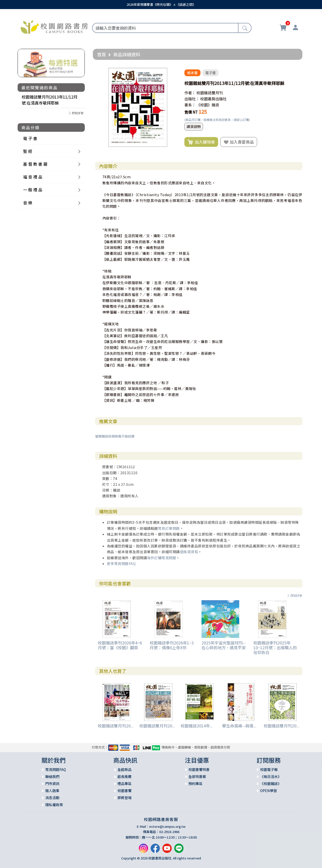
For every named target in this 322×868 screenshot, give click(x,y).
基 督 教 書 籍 (35, 164)
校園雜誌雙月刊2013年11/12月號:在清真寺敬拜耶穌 (50, 100)
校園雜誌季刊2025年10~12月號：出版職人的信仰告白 (275, 647)
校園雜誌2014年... (197, 726)
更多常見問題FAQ (121, 563)
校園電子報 (269, 769)
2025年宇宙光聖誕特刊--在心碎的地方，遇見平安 (224, 645)
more (294, 595)
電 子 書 (30, 138)
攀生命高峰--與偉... (239, 726)
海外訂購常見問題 (162, 558)
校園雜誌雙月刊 (210, 93)
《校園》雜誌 (208, 105)
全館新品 (125, 769)
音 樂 (28, 203)
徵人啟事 (52, 791)
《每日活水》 (271, 776)
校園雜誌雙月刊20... (116, 726)
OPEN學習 (269, 791)
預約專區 (195, 784)
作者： (190, 93)
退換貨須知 (189, 552)
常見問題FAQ (56, 769)
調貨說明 (194, 126)
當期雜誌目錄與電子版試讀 (115, 436)
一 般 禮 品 (33, 190)
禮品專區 (125, 784)
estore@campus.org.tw (167, 826)
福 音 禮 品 (33, 177)
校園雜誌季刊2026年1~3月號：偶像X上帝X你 (172, 645)
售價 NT (191, 112)
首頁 (102, 54)
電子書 (211, 73)
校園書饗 (125, 791)
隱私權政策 (54, 805)
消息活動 (52, 798)
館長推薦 (125, 776)
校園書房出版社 (213, 99)
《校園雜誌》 (271, 784)
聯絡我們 (52, 776)
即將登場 (125, 798)
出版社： (192, 99)
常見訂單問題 (169, 528)
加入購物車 (201, 142)
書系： (190, 105)
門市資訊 (52, 784)
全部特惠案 (197, 776)
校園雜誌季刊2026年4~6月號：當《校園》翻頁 (120, 645)
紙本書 (192, 73)
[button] (173, 72)
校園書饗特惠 (199, 769)
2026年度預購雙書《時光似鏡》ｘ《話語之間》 (161, 4)
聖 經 (28, 151)
